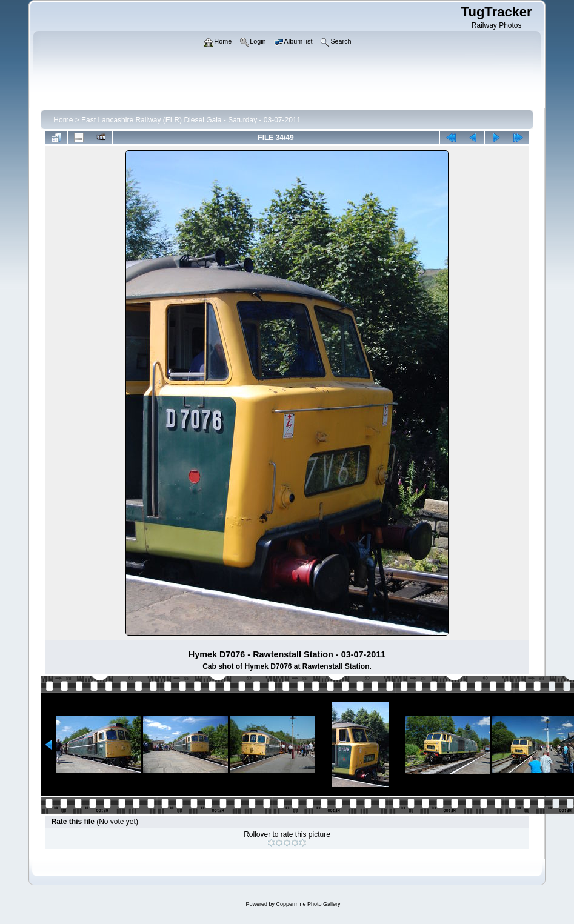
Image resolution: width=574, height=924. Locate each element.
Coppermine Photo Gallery (308, 904)
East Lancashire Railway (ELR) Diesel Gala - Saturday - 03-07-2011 (191, 120)
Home (63, 120)
